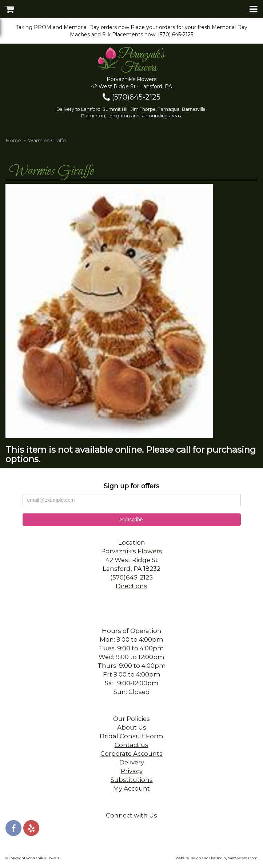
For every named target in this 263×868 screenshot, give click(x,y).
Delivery (132, 762)
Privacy (132, 771)
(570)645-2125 (131, 97)
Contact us (131, 745)
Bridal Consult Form (131, 736)
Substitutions (132, 780)
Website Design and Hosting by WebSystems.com (217, 858)
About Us (132, 727)
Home (13, 140)
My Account (131, 788)
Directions (131, 586)
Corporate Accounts (131, 754)
